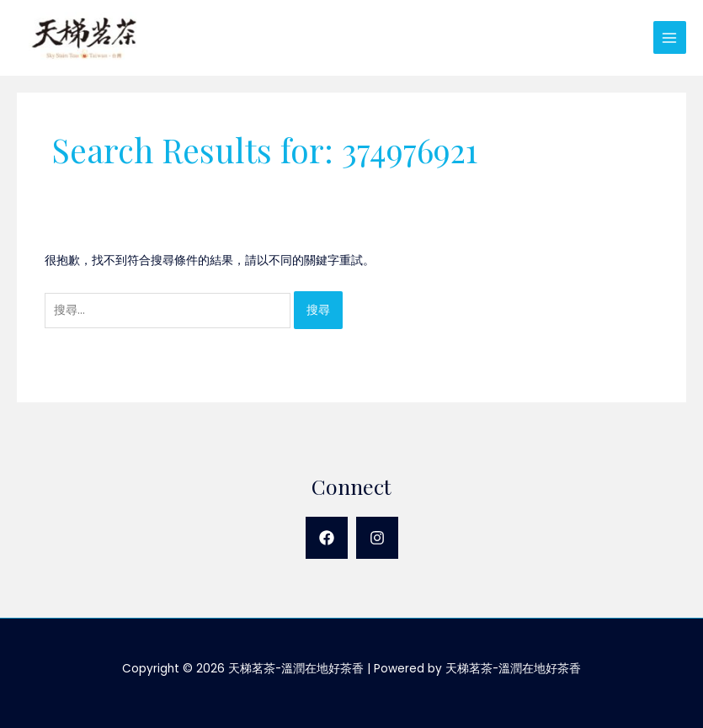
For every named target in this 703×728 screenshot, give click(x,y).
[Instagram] (377, 538)
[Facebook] (327, 538)
